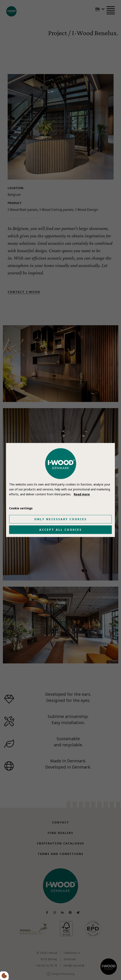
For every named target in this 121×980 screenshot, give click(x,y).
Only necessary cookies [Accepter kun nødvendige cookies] (60, 519)
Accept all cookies (60, 530)
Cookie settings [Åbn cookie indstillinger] (21, 508)
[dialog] (60, 490)
